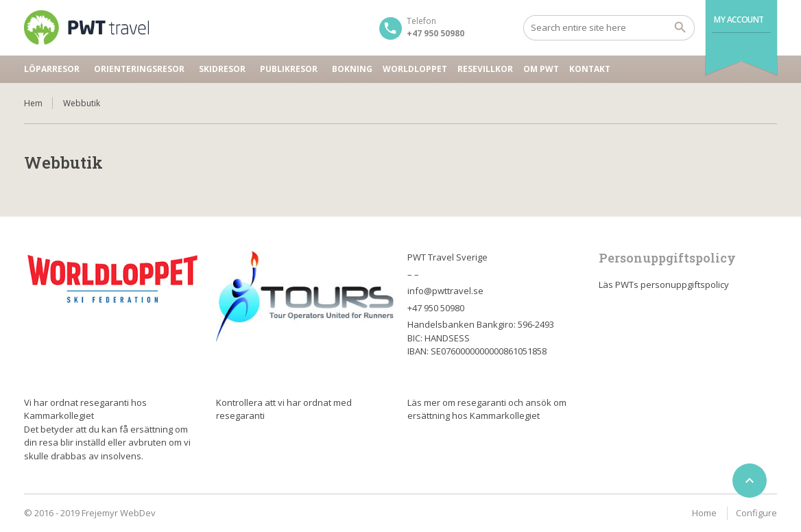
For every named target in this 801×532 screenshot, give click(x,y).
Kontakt (590, 69)
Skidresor (222, 69)
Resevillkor (485, 69)
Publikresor (289, 69)
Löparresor (52, 69)
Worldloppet (415, 69)
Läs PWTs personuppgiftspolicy (664, 285)
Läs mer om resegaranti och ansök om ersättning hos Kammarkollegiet (487, 409)
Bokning (352, 69)
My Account (739, 20)
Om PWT (541, 69)
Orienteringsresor (139, 69)
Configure (756, 513)
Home (704, 513)
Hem (33, 103)
